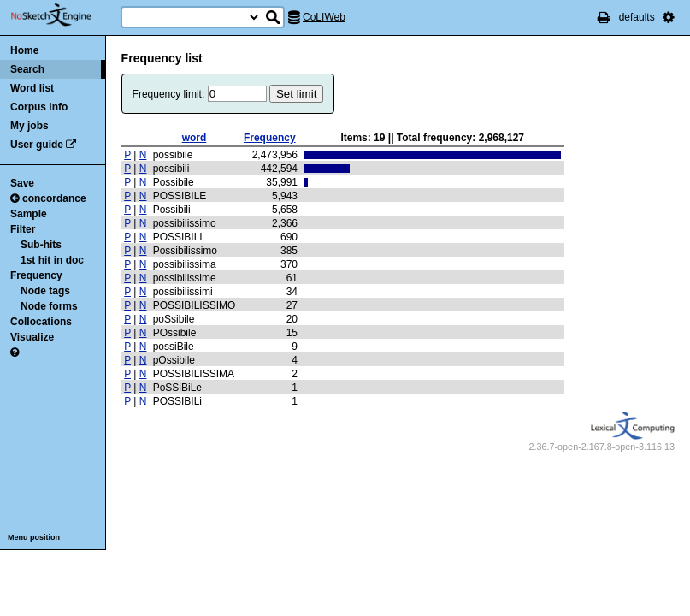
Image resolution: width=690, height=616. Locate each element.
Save (22, 183)
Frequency (36, 275)
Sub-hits (41, 245)
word (195, 138)
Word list (32, 88)
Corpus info (39, 107)
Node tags (45, 291)
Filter (23, 229)
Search (27, 69)
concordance (48, 198)
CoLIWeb (324, 17)
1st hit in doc (52, 260)
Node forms (49, 306)
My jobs (29, 126)
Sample (29, 214)
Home (24, 50)
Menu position (34, 537)
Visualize (32, 337)
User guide (37, 145)
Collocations (41, 322)
